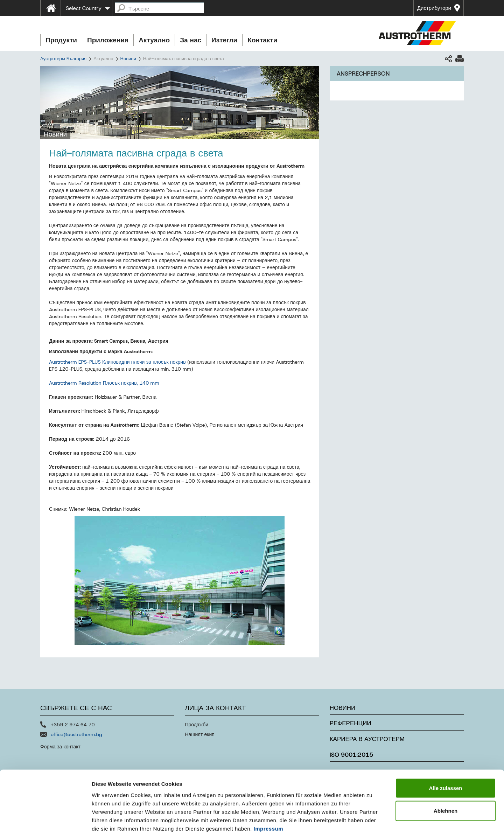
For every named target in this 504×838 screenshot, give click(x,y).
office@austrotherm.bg (76, 734)
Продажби (197, 725)
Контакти (262, 40)
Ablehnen (446, 778)
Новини (128, 59)
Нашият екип (200, 734)
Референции (351, 723)
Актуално (154, 40)
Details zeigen (372, 824)
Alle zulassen (445, 755)
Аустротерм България (63, 59)
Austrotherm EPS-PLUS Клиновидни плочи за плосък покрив (117, 362)
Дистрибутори (434, 8)
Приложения (108, 40)
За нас (191, 40)
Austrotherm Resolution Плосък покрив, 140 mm (104, 383)
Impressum (269, 796)
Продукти (61, 40)
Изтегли (224, 40)
